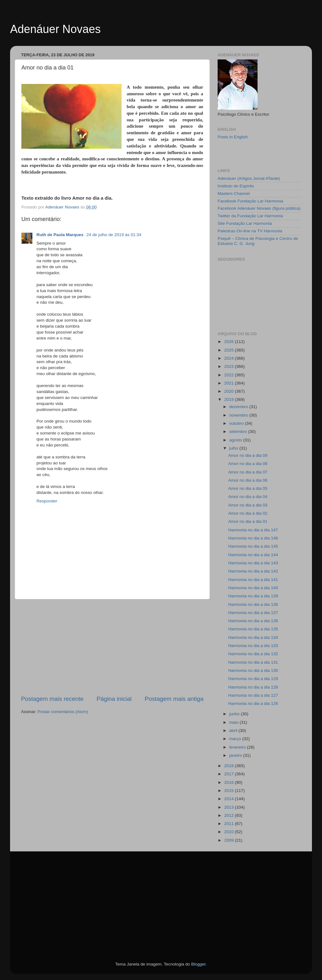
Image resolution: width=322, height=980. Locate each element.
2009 (230, 840)
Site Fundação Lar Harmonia (245, 223)
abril (234, 731)
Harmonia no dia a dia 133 (253, 646)
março (236, 739)
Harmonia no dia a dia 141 (253, 580)
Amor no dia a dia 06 (248, 480)
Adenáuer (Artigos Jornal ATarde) (249, 178)
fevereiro (238, 747)
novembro (239, 415)
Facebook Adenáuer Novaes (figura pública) (259, 208)
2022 (230, 375)
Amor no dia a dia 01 (248, 521)
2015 (230, 791)
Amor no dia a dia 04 (248, 497)
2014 (230, 799)
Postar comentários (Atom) (63, 712)
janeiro (236, 755)
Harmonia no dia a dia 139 (253, 596)
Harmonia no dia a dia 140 (253, 588)
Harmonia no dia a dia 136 (253, 621)
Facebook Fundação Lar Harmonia (250, 201)
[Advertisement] (112, 647)
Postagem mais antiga (174, 699)
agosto (236, 440)
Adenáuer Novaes (55, 29)
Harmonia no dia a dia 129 (253, 679)
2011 (230, 824)
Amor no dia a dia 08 (248, 464)
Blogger (198, 964)
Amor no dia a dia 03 (248, 505)
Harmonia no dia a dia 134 (253, 637)
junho (235, 714)
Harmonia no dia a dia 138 (253, 604)
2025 (230, 350)
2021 (230, 383)
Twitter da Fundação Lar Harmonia (250, 216)
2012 (230, 815)
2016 (230, 782)
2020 (230, 391)
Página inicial (114, 699)
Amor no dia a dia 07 (248, 472)
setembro (239, 432)
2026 (230, 342)
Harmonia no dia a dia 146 (253, 538)
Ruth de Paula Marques (61, 235)
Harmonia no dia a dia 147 (253, 530)
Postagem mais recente (52, 699)
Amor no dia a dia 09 (248, 455)
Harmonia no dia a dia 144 (253, 555)
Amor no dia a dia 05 (248, 488)
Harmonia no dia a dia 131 (253, 662)
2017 (230, 774)
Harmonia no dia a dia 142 (253, 571)
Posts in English (233, 137)
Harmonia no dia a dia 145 (253, 546)
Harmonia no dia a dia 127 (253, 695)
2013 (230, 807)
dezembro (239, 407)
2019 (230, 399)
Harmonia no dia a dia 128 (253, 687)
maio (234, 722)
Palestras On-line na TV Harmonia (250, 231)
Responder (47, 501)
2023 (230, 366)
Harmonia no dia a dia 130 (253, 670)
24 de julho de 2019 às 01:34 (114, 235)
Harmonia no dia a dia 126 (253, 703)
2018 (230, 766)
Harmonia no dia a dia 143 (253, 563)
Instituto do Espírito (236, 186)
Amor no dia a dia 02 (248, 513)
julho (234, 448)
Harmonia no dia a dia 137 (253, 613)
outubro (237, 423)
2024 (230, 358)
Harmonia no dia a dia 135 (253, 629)
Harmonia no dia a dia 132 (253, 654)
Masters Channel (234, 194)
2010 (230, 832)
